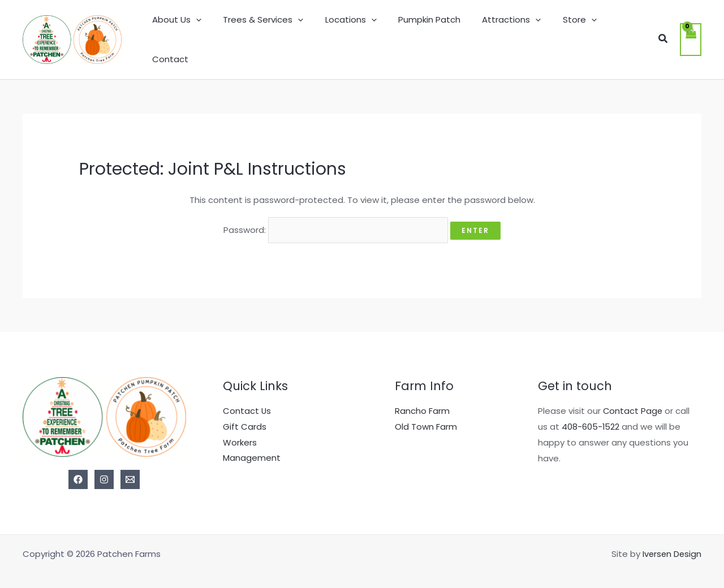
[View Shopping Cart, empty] (691, 33)
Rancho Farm (422, 396)
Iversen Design (671, 539)
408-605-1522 (591, 412)
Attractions (504, 33)
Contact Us (247, 396)
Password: (336, 216)
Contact (619, 33)
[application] (207, 33)
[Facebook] (78, 465)
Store (567, 33)
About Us (188, 33)
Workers (240, 428)
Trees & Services (270, 33)
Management (252, 444)
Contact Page (633, 396)
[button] (662, 33)
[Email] (130, 465)
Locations (353, 33)
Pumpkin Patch (426, 33)
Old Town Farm (426, 412)
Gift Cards (245, 412)
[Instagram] (104, 465)
